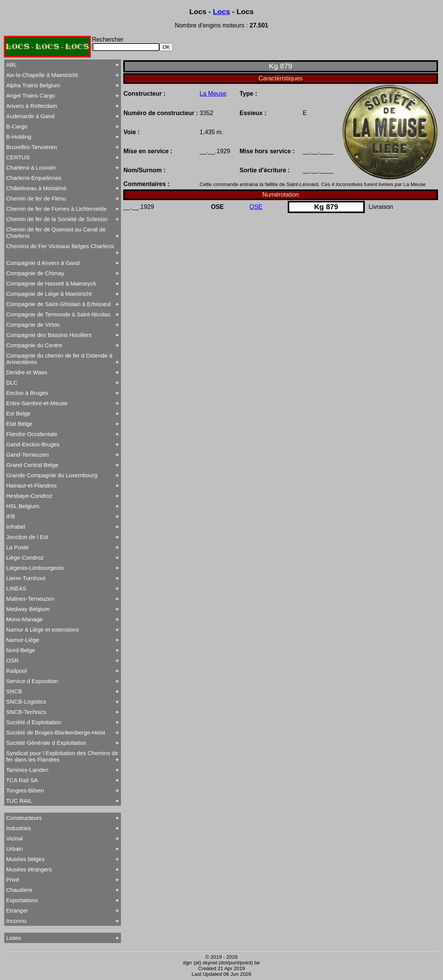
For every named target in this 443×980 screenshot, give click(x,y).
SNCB (14, 691)
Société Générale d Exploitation (46, 743)
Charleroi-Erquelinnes (34, 178)
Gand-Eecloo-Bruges (33, 444)
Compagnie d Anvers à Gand (43, 263)
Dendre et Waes (27, 372)
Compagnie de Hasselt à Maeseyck (51, 283)
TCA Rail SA (22, 780)
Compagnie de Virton (33, 325)
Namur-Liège (23, 640)
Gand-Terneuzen (27, 455)
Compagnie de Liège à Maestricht (49, 294)
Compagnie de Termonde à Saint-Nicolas (58, 314)
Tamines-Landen (27, 770)
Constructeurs (24, 818)
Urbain (14, 849)
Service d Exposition (32, 681)
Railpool (16, 671)
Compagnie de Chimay (35, 273)
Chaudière (19, 890)
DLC (12, 383)
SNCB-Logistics (26, 702)
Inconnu (16, 921)
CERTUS (18, 157)
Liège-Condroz (25, 557)
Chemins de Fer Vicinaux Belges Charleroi (60, 246)
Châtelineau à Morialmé (36, 188)
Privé (13, 880)
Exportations (22, 900)
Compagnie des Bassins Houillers (49, 335)
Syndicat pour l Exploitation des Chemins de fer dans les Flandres (62, 756)
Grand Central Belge (32, 465)
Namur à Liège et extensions (43, 630)
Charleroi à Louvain (31, 168)
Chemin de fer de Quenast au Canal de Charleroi (56, 233)
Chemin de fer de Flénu (36, 198)
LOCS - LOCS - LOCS (47, 47)
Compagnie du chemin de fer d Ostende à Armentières (59, 359)
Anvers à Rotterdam (31, 106)
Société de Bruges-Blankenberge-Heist (56, 732)
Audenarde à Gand (30, 116)
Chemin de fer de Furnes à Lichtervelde (56, 209)
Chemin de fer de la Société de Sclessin (57, 219)
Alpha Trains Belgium (33, 85)
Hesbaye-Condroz (29, 496)
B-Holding (19, 137)
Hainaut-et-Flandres (31, 485)
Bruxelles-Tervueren (31, 147)
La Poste (17, 547)
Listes (14, 938)
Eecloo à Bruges (27, 393)
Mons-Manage (24, 619)
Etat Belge (19, 424)
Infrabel (16, 527)
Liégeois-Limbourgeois (35, 568)
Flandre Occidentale (32, 434)
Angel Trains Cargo (31, 95)
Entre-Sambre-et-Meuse (37, 403)
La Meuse (213, 94)
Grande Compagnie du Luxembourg (52, 475)
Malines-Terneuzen (30, 599)
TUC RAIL (19, 801)
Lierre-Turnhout (26, 578)
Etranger (17, 910)
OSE (256, 207)
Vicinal (14, 838)
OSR (12, 660)
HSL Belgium (23, 506)
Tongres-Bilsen (25, 790)
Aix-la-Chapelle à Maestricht (42, 75)
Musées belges (25, 859)
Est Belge (18, 413)
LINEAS (16, 588)
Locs (221, 12)
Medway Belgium (28, 609)
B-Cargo (17, 126)
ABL (11, 65)
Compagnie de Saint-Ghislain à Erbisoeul (58, 304)
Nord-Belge (21, 650)
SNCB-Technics (26, 712)
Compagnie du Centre (34, 345)
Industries (19, 828)
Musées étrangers (29, 869)
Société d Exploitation (34, 722)
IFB (10, 516)
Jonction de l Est (27, 537)
